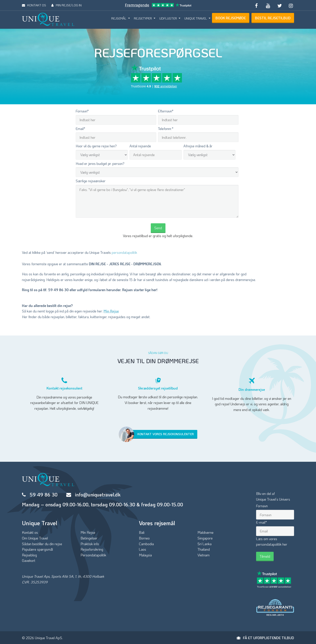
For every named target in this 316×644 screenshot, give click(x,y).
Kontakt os (30, 532)
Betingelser (89, 538)
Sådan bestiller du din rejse (42, 544)
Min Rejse (111, 311)
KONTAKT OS (34, 5)
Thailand (204, 549)
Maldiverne (206, 532)
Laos (143, 549)
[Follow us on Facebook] (257, 5)
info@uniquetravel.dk (98, 495)
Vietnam (204, 555)
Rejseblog (29, 555)
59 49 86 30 (44, 495)
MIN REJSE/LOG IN (66, 5)
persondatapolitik (124, 252)
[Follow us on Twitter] (279, 5)
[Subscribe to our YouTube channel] (268, 5)
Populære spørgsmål (37, 549)
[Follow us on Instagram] (291, 5)
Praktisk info (90, 544)
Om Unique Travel (35, 538)
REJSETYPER (143, 18)
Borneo (144, 538)
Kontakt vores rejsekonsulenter (158, 434)
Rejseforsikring (92, 549)
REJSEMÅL (119, 18)
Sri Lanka (205, 544)
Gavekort (29, 560)
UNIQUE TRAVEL (196, 18)
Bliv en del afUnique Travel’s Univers (273, 496)
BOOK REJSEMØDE (231, 18)
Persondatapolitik (93, 555)
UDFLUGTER (168, 18)
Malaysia (145, 555)
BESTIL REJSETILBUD (273, 18)
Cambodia (146, 544)
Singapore (205, 538)
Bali (142, 532)
